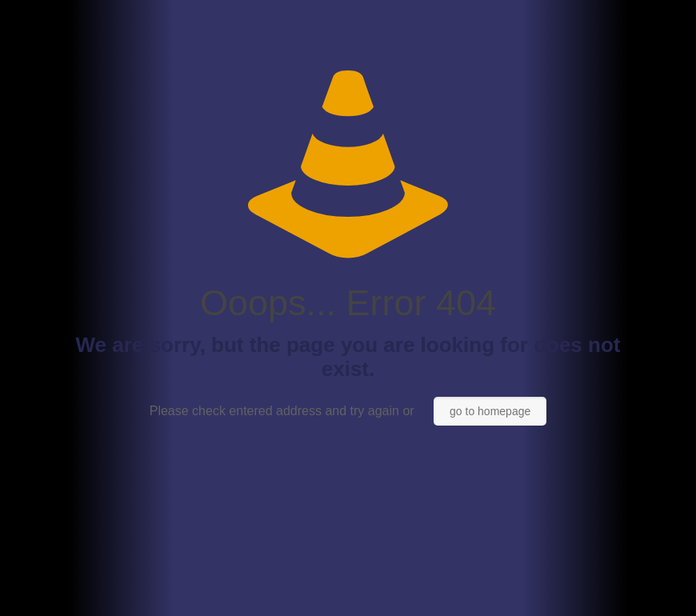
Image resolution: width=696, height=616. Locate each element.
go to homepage (490, 411)
